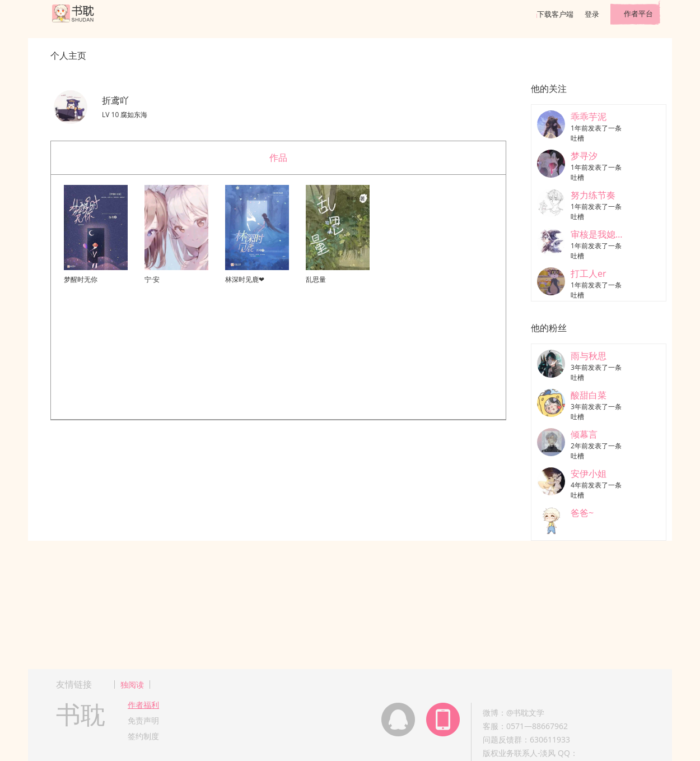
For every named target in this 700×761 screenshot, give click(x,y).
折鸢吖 (115, 100)
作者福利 (143, 705)
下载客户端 (555, 14)
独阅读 (132, 685)
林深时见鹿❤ (245, 279)
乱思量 (316, 279)
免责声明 (143, 720)
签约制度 (143, 736)
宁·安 (152, 279)
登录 (592, 14)
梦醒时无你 (81, 279)
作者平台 (638, 13)
